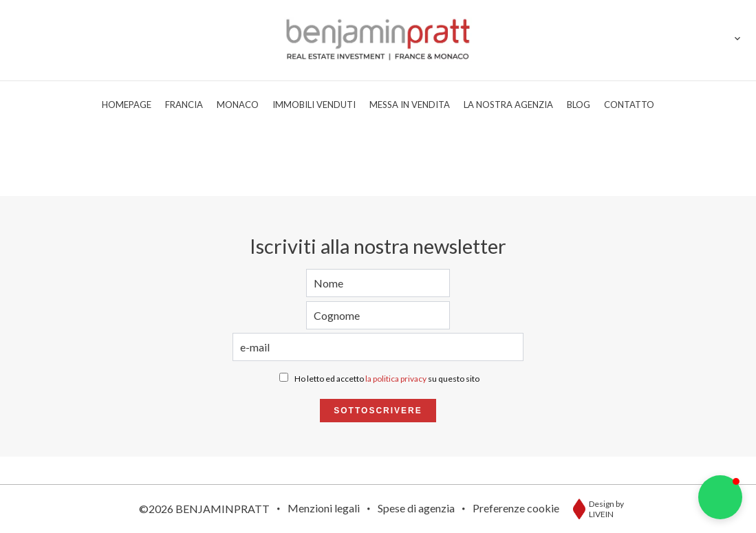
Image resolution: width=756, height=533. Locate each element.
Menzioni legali (324, 508)
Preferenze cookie (516, 508)
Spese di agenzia (416, 508)
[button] (720, 497)
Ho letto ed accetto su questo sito (387, 379)
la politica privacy (396, 379)
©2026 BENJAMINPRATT (204, 509)
